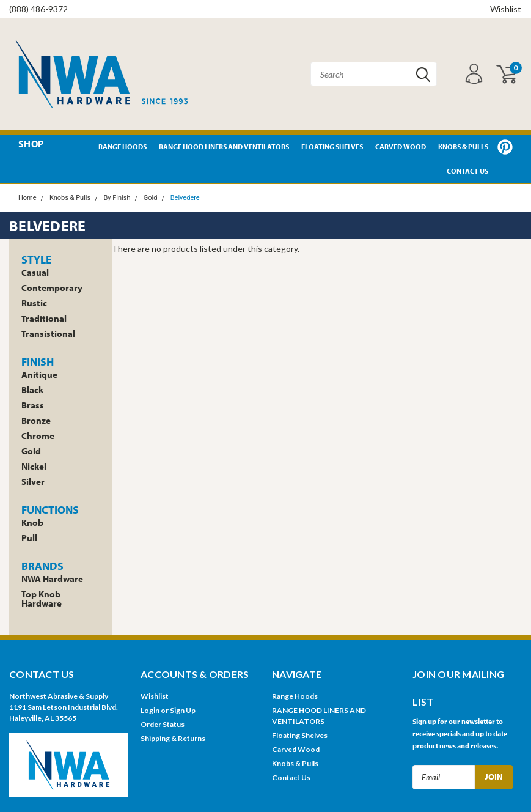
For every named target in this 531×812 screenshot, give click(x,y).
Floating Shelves (332, 146)
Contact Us (467, 171)
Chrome (38, 436)
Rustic (34, 303)
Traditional (44, 318)
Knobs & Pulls (463, 146)
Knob (32, 522)
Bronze (36, 420)
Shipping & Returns (173, 738)
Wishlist (506, 9)
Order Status (163, 724)
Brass (33, 405)
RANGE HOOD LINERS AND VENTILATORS (224, 146)
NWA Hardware (52, 579)
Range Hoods (123, 146)
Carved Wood (401, 146)
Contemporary (52, 288)
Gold (151, 198)
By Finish (117, 198)
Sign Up (183, 710)
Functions (50, 510)
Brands (42, 566)
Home (27, 198)
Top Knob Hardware (42, 599)
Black (32, 390)
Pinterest (505, 147)
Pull (29, 538)
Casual (35, 272)
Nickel (34, 466)
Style (37, 260)
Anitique (39, 375)
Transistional (48, 334)
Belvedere (185, 198)
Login (150, 710)
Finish (38, 362)
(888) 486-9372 (38, 9)
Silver (33, 482)
